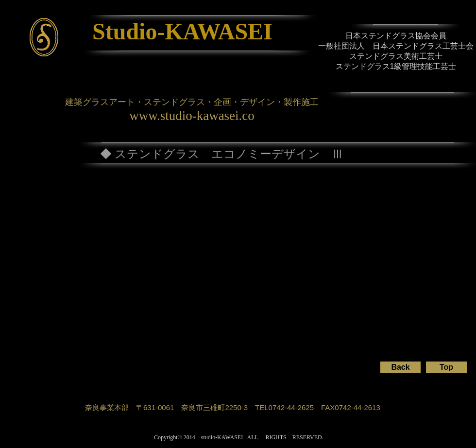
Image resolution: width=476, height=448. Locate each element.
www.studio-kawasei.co (192, 116)
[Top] (446, 367)
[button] (80, 261)
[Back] (400, 367)
